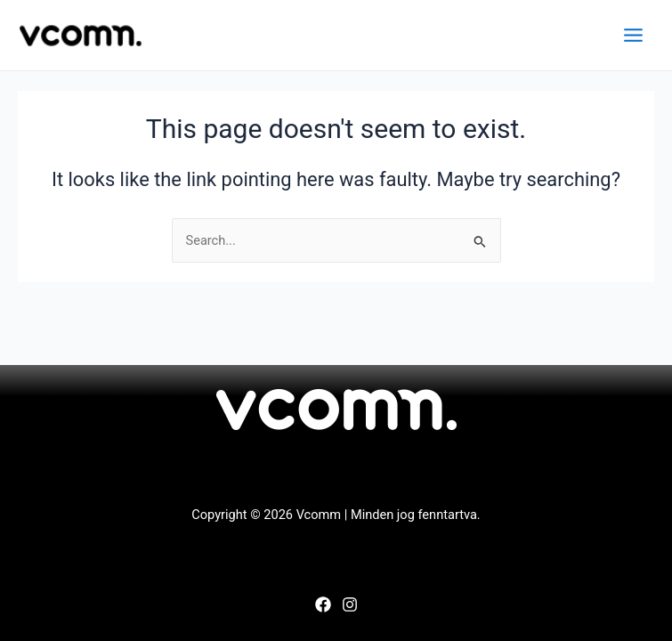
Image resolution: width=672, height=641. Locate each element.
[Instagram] (350, 604)
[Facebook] (323, 604)
